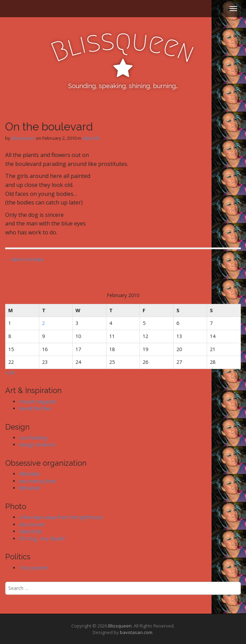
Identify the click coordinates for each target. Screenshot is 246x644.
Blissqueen (120, 626)
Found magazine (38, 402)
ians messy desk (37, 481)
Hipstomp (30, 531)
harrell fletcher (35, 408)
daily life (91, 138)
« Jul (10, 372)
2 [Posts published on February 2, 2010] (43, 323)
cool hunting (33, 438)
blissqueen (23, 138)
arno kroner (32, 524)
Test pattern (34, 568)
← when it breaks (24, 259)
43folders (30, 474)
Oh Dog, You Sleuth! (42, 539)
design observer (37, 445)
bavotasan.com (136, 632)
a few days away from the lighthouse (61, 517)
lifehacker (30, 488)
